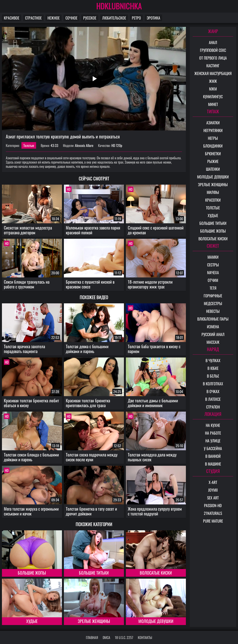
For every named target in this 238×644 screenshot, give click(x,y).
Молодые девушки (156, 621)
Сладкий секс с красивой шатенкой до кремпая (156, 230)
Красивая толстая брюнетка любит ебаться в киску (31, 403)
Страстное (33, 18)
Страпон (213, 407)
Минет (213, 104)
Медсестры (213, 303)
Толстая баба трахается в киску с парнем (154, 349)
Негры (213, 138)
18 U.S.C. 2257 (124, 637)
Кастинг (213, 66)
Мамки (213, 257)
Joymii (213, 490)
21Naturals (213, 513)
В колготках (213, 384)
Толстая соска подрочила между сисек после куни (92, 457)
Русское (90, 18)
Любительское (114, 18)
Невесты (213, 311)
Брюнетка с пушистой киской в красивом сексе (90, 284)
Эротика (153, 18)
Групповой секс (213, 50)
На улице (213, 441)
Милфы (213, 192)
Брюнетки (213, 154)
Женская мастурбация (213, 73)
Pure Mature (213, 521)
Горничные (213, 296)
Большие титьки (94, 573)
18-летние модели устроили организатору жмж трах (150, 284)
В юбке (213, 368)
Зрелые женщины (94, 621)
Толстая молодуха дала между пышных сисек (152, 457)
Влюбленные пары (213, 319)
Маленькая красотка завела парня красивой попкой (93, 230)
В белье (213, 376)
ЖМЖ (213, 81)
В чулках (213, 360)
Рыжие (213, 161)
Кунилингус (213, 96)
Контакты (145, 637)
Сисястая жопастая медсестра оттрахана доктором (28, 230)
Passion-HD (213, 505)
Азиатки (213, 123)
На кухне (213, 425)
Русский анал (213, 334)
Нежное (54, 18)
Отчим (213, 280)
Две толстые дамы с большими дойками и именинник (153, 403)
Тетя (213, 288)
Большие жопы (32, 573)
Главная (92, 637)
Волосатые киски (156, 573)
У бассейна (213, 448)
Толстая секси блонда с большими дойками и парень (31, 457)
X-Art (213, 482)
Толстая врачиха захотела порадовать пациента (24, 349)
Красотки (213, 200)
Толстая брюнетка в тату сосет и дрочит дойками (91, 511)
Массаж (213, 342)
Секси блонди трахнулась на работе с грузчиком (27, 284)
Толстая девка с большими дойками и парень (87, 349)
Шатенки (213, 169)
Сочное (71, 18)
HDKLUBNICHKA (119, 6)
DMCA (106, 637)
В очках (213, 391)
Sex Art (213, 498)
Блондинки (213, 146)
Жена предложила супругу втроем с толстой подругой (155, 511)
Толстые (29, 145)
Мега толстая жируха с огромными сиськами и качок (31, 511)
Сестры (213, 265)
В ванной (213, 456)
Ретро (136, 18)
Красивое (12, 18)
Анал (213, 42)
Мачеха (213, 272)
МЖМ (213, 89)
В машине (213, 464)
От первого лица (213, 58)
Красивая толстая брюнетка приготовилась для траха (88, 403)
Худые (32, 621)
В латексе (213, 399)
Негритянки (213, 130)
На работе (213, 433)
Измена (213, 327)
